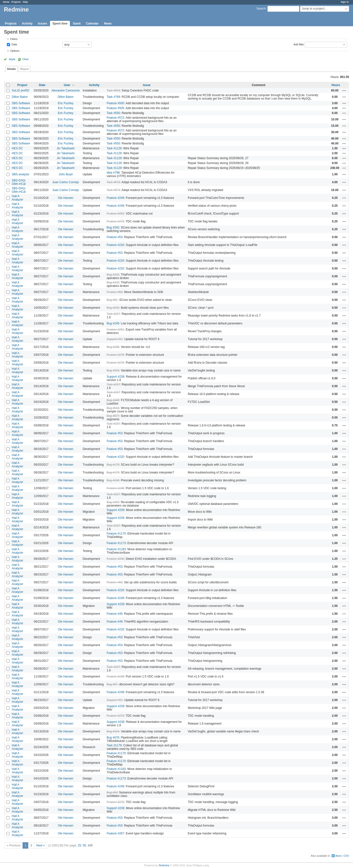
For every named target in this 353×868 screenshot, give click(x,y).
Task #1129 (114, 148)
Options (15, 51)
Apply (12, 59)
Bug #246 (113, 480)
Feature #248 (115, 488)
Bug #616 (113, 408)
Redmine (164, 865)
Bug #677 (113, 416)
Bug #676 (113, 738)
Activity (27, 24)
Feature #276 (115, 355)
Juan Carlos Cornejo (66, 182)
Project (22, 85)
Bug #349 (113, 400)
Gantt (77, 24)
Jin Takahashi (66, 148)
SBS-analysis (20, 174)
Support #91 (115, 339)
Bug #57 (112, 684)
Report (24, 69)
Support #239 (115, 510)
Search (261, 9)
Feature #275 (115, 221)
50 (84, 845)
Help (25, 2)
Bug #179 (113, 465)
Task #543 (113, 90)
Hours (336, 85)
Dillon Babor (20, 97)
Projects (16, 2)
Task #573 (113, 182)
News (108, 24)
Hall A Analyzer (18, 198)
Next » (41, 845)
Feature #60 (115, 582)
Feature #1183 (116, 549)
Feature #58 (115, 292)
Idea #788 (113, 173)
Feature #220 (115, 245)
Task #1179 (114, 745)
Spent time (60, 24)
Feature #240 (115, 559)
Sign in (345, 2)
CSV (346, 856)
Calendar (92, 24)
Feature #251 (115, 330)
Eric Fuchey (66, 103)
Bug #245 (113, 323)
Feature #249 (115, 198)
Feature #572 (115, 118)
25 (80, 845)
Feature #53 (115, 237)
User (67, 85)
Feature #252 (115, 214)
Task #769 (113, 97)
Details (11, 69)
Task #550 (113, 113)
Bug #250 (113, 502)
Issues (43, 24)
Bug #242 (113, 308)
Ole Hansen (66, 198)
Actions (344, 90)
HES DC (17, 148)
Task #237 (113, 314)
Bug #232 (113, 275)
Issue (147, 85)
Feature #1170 (116, 534)
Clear (25, 59)
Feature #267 (115, 833)
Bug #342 (113, 228)
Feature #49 (115, 622)
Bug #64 (112, 792)
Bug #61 (112, 300)
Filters (14, 39)
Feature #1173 (116, 543)
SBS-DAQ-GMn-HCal (19, 182)
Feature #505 (115, 103)
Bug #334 (113, 370)
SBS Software (21, 103)
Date (14, 44)
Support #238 (115, 377)
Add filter (299, 44)
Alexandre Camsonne (66, 90)
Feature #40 (115, 614)
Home (6, 2)
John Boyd (66, 174)
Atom (338, 856)
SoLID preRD (20, 90)
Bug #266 (113, 347)
